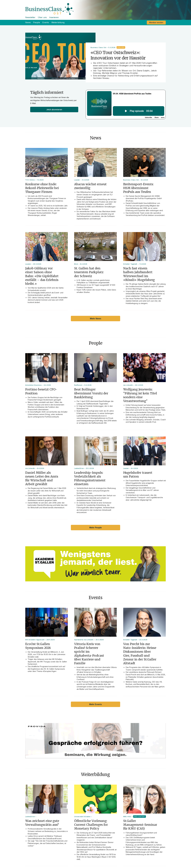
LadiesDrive (79, 468)
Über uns (42, 17)
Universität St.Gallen (82, 817)
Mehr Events (95, 704)
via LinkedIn (128, 385)
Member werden (156, 22)
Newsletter (30, 17)
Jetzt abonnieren (54, 110)
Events (46, 22)
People (37, 22)
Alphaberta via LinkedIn (84, 640)
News (28, 22)
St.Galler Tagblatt (130, 264)
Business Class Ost (131, 180)
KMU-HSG (127, 817)
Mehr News (96, 319)
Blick (76, 264)
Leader (77, 180)
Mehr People (95, 528)
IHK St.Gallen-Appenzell (35, 640)
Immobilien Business (34, 385)
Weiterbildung (58, 22)
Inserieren (54, 17)
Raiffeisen (78, 385)
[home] (95, 7)
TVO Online (30, 180)
